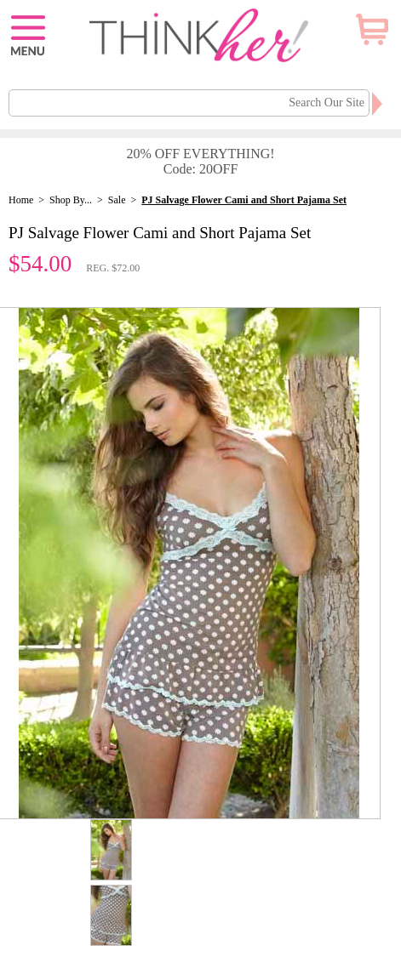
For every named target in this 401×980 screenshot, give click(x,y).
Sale (117, 200)
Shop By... (71, 200)
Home (21, 200)
